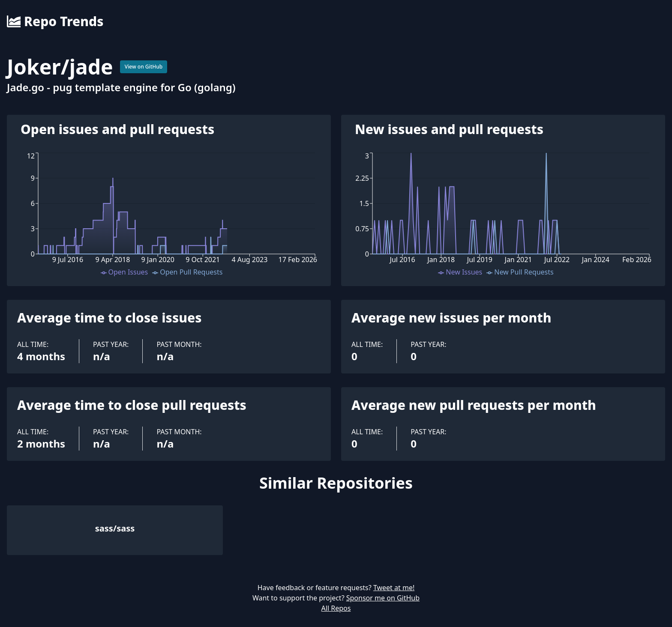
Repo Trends (55, 21)
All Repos (336, 608)
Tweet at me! (394, 588)
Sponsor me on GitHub (383, 598)
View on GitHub (144, 67)
